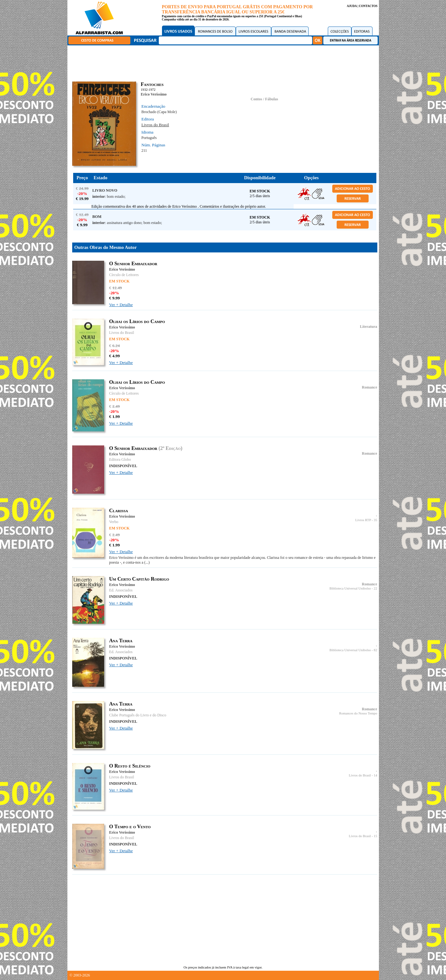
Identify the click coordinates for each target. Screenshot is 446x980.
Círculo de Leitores (124, 275)
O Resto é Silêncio (130, 766)
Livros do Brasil (155, 125)
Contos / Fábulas (264, 99)
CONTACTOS (368, 6)
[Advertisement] (225, 62)
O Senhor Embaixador (133, 263)
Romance (370, 387)
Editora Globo (120, 459)
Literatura (369, 327)
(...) (147, 562)
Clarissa (119, 510)
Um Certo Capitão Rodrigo (139, 579)
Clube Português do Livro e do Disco (138, 715)
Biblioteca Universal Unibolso (350, 588)
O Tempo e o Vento (130, 826)
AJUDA (352, 6)
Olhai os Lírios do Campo (137, 321)
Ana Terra (121, 640)
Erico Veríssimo (154, 94)
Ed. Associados (121, 590)
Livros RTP (363, 520)
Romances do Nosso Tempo (358, 713)
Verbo (114, 522)
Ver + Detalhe (121, 305)
